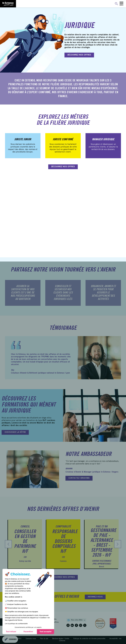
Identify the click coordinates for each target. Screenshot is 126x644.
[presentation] (8, 544)
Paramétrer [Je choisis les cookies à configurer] (28, 632)
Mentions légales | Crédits (61, 639)
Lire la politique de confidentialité (16, 624)
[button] (10, 639)
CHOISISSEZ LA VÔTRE (15, 432)
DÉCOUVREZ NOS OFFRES (79, 55)
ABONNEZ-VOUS (95, 597)
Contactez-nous (31, 639)
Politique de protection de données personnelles (89, 639)
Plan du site (44, 639)
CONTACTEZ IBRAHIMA (79, 478)
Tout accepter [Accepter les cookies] (46, 632)
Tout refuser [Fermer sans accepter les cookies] (11, 632)
